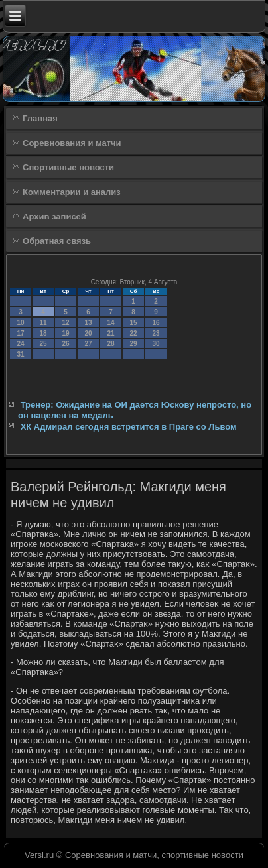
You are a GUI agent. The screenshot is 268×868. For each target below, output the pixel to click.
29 (133, 344)
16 (156, 323)
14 (110, 323)
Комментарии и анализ (72, 192)
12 (65, 323)
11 (43, 323)
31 (20, 354)
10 (20, 323)
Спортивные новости (68, 167)
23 (156, 333)
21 (110, 333)
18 (43, 333)
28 (110, 344)
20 (88, 333)
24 (20, 344)
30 (156, 344)
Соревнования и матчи (72, 143)
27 (88, 344)
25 (43, 344)
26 (65, 344)
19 (65, 333)
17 (20, 333)
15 (133, 323)
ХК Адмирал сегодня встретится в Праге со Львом (129, 427)
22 (133, 333)
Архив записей (54, 217)
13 (88, 323)
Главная (40, 118)
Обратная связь (57, 241)
